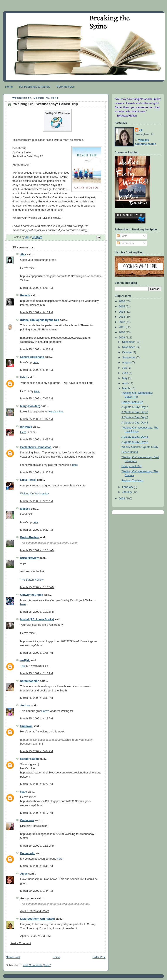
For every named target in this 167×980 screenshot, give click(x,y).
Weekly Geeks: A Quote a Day (140, 447)
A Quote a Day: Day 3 (135, 437)
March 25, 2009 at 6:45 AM (37, 370)
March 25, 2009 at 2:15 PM (37, 673)
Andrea (25, 706)
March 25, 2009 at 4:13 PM (37, 719)
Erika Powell (28, 480)
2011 (122, 327)
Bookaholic (28, 853)
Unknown (26, 726)
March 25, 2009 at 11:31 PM (37, 846)
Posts (122, 236)
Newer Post (13, 957)
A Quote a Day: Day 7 (135, 407)
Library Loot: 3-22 (132, 402)
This (23, 666)
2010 (122, 332)
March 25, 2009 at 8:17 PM (37, 813)
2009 (122, 338)
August (127, 363)
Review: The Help (132, 481)
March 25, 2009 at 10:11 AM (37, 550)
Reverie (25, 295)
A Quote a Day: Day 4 (135, 423)
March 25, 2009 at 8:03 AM (37, 440)
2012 (122, 322)
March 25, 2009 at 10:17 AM (37, 587)
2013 (122, 317)
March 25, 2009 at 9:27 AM (37, 530)
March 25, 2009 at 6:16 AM (37, 312)
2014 (122, 312)
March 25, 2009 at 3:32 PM (37, 698)
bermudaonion (30, 681)
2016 (122, 301)
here (36, 362)
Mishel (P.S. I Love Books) (37, 619)
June (126, 373)
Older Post (99, 957)
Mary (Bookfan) (30, 406)
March (126, 388)
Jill (141, 130)
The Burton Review (32, 580)
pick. (37, 391)
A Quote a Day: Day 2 (135, 442)
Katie (24, 792)
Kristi (24, 378)
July (125, 368)
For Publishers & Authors (35, 87)
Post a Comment (21, 943)
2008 (122, 499)
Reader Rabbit (29, 759)
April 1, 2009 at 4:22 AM (35, 911)
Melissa (25, 509)
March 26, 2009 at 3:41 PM (37, 866)
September (129, 358)
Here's (45, 711)
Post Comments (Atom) (37, 965)
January (127, 492)
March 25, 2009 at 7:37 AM (37, 419)
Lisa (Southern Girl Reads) (38, 919)
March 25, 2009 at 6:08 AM (37, 288)
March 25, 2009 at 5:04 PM (37, 751)
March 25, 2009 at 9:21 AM (37, 501)
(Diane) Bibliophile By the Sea (40, 320)
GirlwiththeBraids (32, 595)
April (125, 383)
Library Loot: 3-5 (132, 466)
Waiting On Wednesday (35, 494)
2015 (122, 307)
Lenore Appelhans (32, 357)
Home (9, 87)
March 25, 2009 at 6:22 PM (37, 784)
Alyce (24, 874)
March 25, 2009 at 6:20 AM (37, 350)
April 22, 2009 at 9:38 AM (35, 936)
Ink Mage (26, 427)
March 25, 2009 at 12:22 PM (37, 612)
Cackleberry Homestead (36, 447)
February (128, 487)
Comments (125, 243)
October (127, 352)
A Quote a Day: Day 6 (135, 412)
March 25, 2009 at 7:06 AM (37, 399)
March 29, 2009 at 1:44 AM (37, 891)
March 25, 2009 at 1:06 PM (37, 653)
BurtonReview (30, 537)
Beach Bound (130, 452)
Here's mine (56, 412)
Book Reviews (66, 87)
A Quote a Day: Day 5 (135, 417)
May (125, 378)
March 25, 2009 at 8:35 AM (37, 473)
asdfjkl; (25, 660)
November (129, 347)
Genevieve (27, 820)
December (129, 342)
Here (23, 432)
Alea (23, 254)
